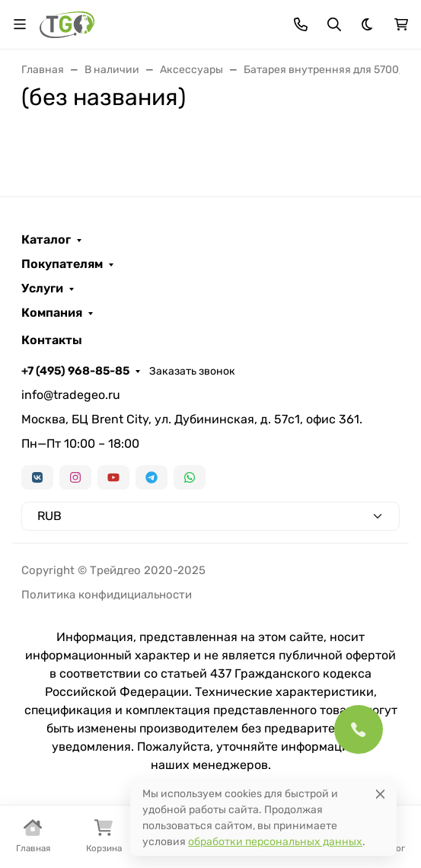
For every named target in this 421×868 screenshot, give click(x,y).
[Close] (380, 794)
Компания (52, 313)
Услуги (42, 289)
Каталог (46, 240)
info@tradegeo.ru (71, 395)
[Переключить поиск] (334, 24)
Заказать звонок (192, 371)
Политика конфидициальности (107, 595)
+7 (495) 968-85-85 (75, 371)
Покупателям (62, 264)
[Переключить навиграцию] (20, 24)
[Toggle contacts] (301, 24)
